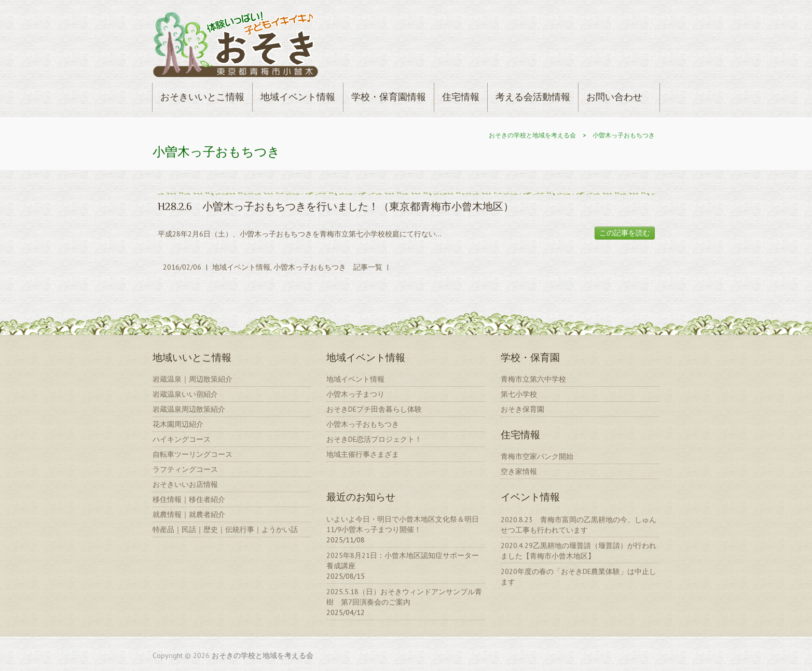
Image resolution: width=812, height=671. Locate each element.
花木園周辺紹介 (178, 424)
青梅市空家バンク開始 (537, 456)
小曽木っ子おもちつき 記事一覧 (328, 267)
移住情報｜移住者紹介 (189, 499)
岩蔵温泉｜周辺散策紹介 (192, 379)
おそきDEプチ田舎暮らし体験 (374, 409)
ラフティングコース (185, 469)
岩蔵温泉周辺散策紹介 (189, 409)
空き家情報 (519, 471)
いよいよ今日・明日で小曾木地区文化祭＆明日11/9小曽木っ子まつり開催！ (403, 524)
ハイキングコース (182, 439)
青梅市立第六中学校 (533, 379)
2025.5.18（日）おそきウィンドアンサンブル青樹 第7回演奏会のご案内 (404, 597)
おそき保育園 (522, 409)
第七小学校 (519, 394)
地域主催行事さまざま (363, 454)
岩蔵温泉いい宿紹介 (185, 394)
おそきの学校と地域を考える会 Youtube (652, 38)
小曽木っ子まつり (355, 394)
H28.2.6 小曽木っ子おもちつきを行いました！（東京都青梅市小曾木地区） (336, 206)
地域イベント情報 (298, 96)
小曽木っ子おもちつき (624, 135)
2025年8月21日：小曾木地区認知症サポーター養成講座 (403, 561)
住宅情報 (461, 96)
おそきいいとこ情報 (202, 96)
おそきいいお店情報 (185, 484)
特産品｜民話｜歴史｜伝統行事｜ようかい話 (225, 529)
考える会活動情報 (533, 96)
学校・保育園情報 (389, 96)
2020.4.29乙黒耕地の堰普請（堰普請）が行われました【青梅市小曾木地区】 (579, 551)
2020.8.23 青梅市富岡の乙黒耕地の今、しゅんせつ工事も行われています (579, 525)
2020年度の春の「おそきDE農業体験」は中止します (579, 577)
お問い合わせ (614, 96)
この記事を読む (625, 233)
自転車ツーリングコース (192, 454)
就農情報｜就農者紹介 (189, 514)
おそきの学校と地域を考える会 (532, 135)
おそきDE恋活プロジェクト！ (374, 439)
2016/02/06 (182, 267)
